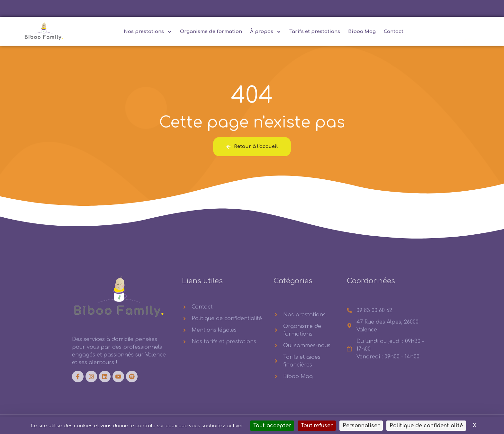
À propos (266, 33)
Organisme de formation (211, 33)
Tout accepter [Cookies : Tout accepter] (272, 426)
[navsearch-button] (470, 33)
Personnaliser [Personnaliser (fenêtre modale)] (361, 426)
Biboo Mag (362, 33)
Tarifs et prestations (315, 33)
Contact (394, 33)
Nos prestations (148, 33)
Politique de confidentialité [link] (426, 426)
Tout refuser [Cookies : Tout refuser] (317, 426)
